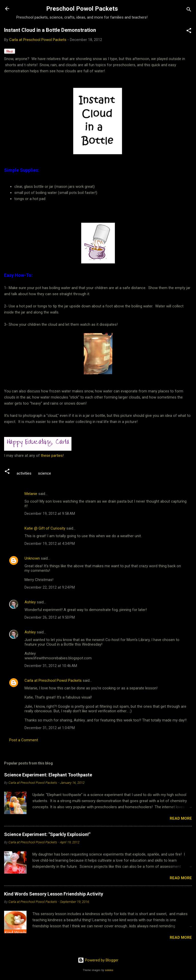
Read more (181, 818)
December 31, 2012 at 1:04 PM (50, 728)
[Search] (189, 10)
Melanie (31, 494)
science (45, 473)
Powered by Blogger (98, 960)
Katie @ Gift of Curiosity (45, 528)
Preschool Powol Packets (82, 9)
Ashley (30, 602)
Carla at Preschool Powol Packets (53, 680)
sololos (109, 970)
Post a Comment (24, 740)
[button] (189, 31)
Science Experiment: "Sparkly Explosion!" (47, 834)
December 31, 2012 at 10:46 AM (51, 666)
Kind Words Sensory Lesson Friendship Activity (54, 894)
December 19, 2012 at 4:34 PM (50, 544)
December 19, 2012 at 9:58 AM (50, 514)
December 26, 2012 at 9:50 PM (50, 617)
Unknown (32, 558)
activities (24, 473)
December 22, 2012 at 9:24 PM (50, 587)
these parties (51, 456)
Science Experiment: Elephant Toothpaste (48, 775)
